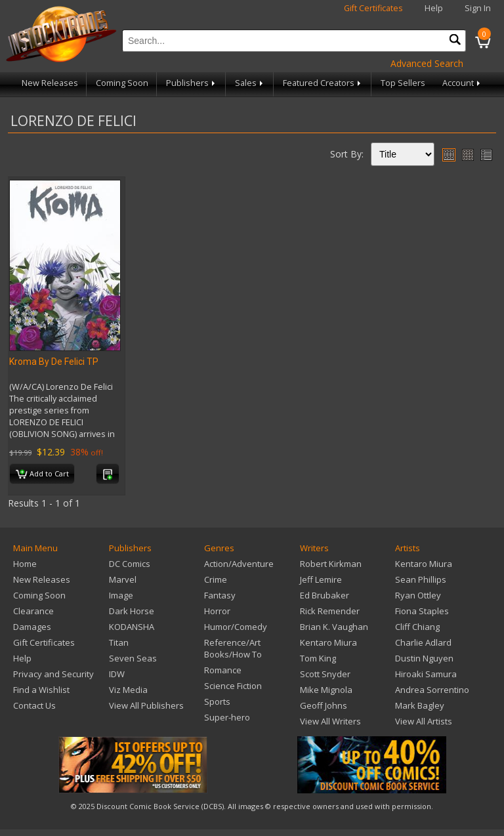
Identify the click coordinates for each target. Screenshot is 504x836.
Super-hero (227, 717)
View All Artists (424, 721)
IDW (117, 674)
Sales (250, 83)
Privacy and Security (53, 674)
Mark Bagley (420, 705)
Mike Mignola (326, 690)
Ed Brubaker (325, 595)
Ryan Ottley (418, 595)
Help (434, 8)
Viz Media (128, 690)
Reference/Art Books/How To (233, 648)
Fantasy (220, 595)
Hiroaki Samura (426, 674)
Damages (32, 627)
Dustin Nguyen (424, 658)
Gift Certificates (373, 8)
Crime (216, 579)
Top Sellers (403, 83)
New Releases (50, 83)
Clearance (33, 611)
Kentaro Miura (328, 642)
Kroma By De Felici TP (54, 362)
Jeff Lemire (321, 579)
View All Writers (330, 721)
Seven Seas (133, 658)
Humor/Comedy (236, 627)
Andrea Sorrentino (432, 690)
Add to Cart (42, 474)
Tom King (318, 658)
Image (121, 595)
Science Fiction (233, 686)
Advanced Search (427, 63)
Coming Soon (122, 83)
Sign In (478, 8)
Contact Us (34, 705)
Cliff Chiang (417, 627)
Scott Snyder (325, 674)
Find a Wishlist (41, 690)
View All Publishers (146, 705)
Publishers (192, 83)
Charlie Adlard (423, 642)
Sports (217, 701)
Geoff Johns (324, 705)
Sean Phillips (421, 579)
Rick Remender (330, 611)
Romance (223, 670)
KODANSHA (132, 627)
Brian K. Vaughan (334, 627)
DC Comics (130, 564)
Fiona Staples (422, 611)
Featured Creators (323, 83)
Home (25, 564)
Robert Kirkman (331, 564)
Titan (119, 642)
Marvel (123, 579)
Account (462, 83)
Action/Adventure (239, 564)
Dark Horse (132, 611)
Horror (217, 611)
